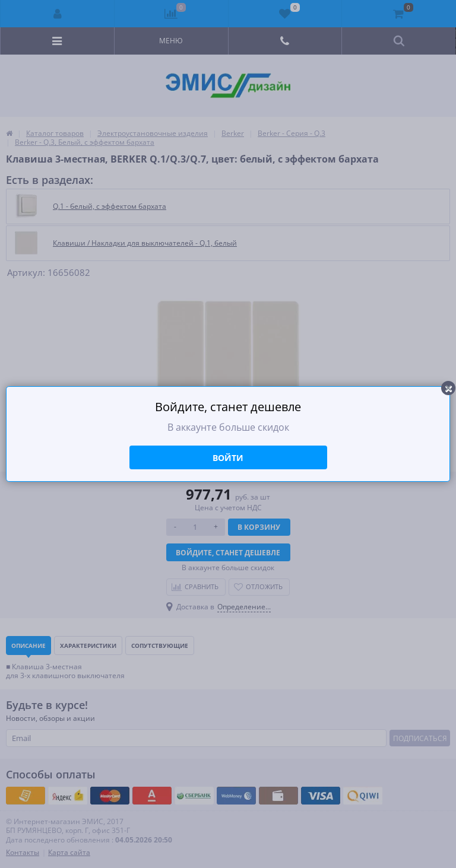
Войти (228, 458)
